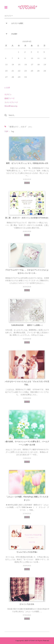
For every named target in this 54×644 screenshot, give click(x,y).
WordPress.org (11, 106)
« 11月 (7, 88)
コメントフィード (11, 102)
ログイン (8, 94)
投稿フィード (10, 98)
